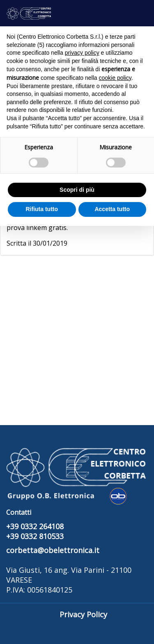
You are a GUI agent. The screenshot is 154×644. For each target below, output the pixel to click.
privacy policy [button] (82, 53)
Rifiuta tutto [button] (42, 209)
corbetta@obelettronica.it (53, 550)
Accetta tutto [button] (112, 209)
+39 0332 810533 (35, 536)
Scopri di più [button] (77, 190)
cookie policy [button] (115, 78)
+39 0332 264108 (35, 526)
